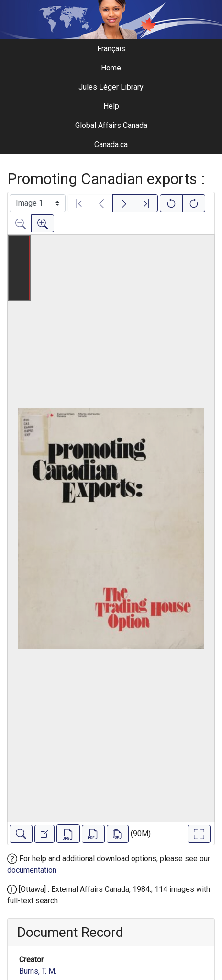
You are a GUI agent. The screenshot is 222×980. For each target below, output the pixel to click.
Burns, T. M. (38, 971)
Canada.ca (111, 144)
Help (111, 106)
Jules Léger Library (111, 87)
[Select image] (38, 203)
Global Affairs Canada (111, 125)
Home (111, 68)
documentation (32, 870)
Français (111, 49)
